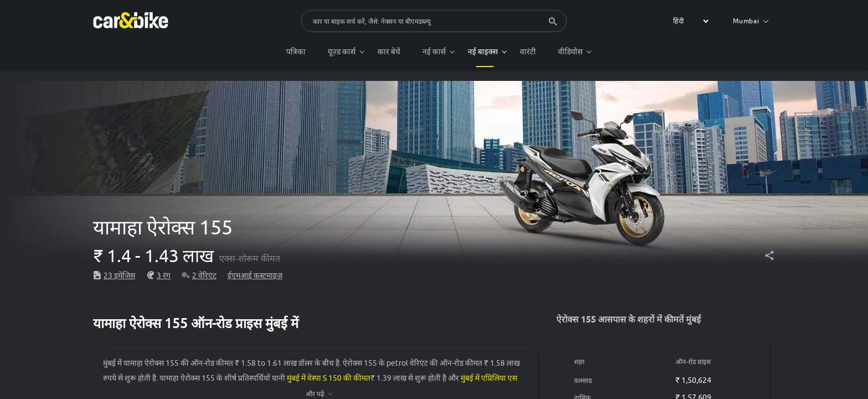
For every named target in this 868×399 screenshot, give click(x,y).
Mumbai (751, 21)
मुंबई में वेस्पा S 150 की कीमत (329, 378)
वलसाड (583, 380)
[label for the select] (689, 21)
